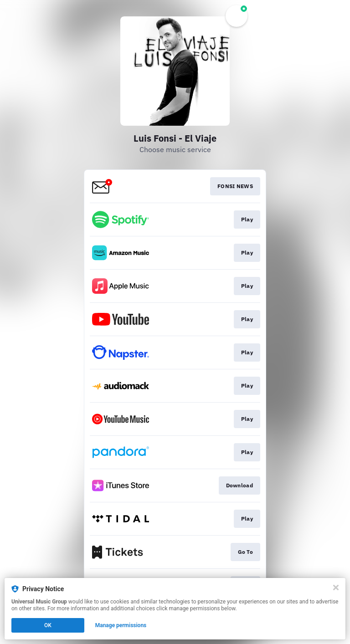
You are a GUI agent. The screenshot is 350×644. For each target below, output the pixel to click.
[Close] (336, 588)
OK (48, 625)
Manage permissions (121, 625)
